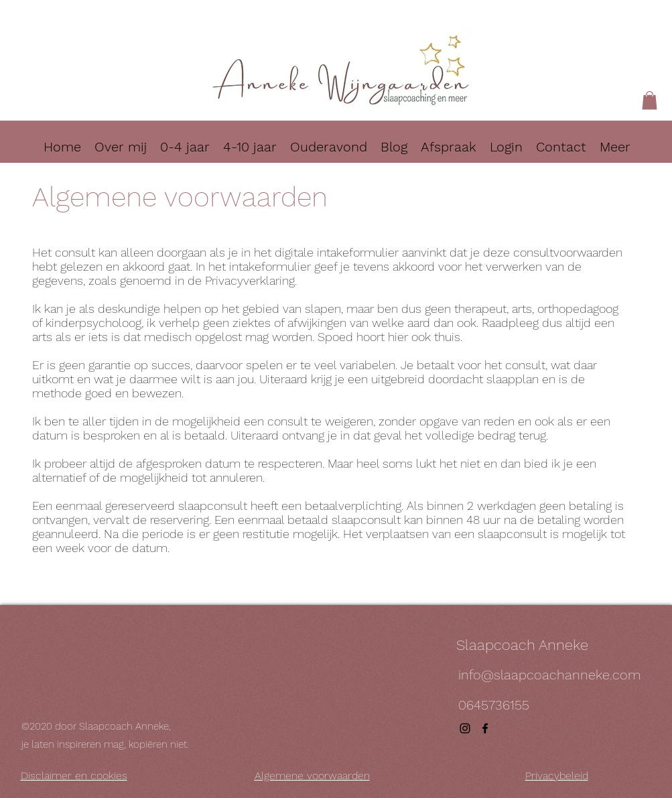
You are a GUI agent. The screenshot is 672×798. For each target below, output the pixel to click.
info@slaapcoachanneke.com (549, 675)
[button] (650, 100)
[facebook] (485, 728)
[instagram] (465, 728)
